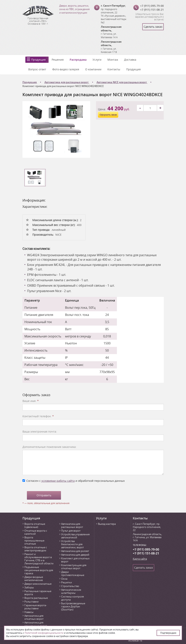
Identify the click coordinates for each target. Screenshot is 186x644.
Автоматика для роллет (75, 551)
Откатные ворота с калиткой (36, 532)
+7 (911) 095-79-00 (152, 6)
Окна (64, 579)
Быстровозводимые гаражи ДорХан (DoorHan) (73, 606)
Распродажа (78, 60)
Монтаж (113, 60)
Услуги (97, 60)
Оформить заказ (108, 115)
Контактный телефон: (38, 416)
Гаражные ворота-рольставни (36, 607)
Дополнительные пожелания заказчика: (49, 447)
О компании (93, 69)
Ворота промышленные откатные (34, 541)
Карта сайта (140, 559)
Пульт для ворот (71, 531)
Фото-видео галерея (66, 69)
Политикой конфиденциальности (44, 633)
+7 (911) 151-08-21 (152, 10)
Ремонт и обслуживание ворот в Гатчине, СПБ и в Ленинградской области (39, 559)
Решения (58, 60)
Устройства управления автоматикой (75, 536)
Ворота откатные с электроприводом (36, 549)
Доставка (130, 60)
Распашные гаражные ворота (38, 593)
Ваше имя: (31, 401)
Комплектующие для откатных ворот (74, 567)
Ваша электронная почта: (40, 431)
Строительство (70, 586)
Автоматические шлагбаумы (71, 591)
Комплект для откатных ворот (75, 560)
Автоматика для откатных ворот (34, 617)
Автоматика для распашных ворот (72, 525)
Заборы (29, 587)
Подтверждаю (168, 633)
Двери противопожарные (73, 573)
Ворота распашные (36, 598)
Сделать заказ (153, 27)
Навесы (29, 612)
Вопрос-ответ (37, 69)
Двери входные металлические (34, 578)
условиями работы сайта (58, 481)
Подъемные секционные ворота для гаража (39, 570)
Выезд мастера (107, 524)
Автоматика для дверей (75, 555)
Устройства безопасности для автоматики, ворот (72, 544)
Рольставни (31, 602)
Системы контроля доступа (72, 598)
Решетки (66, 582)
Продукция (38, 60)
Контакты (114, 69)
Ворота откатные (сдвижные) (35, 525)
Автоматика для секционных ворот (36, 624)
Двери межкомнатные (38, 584)
